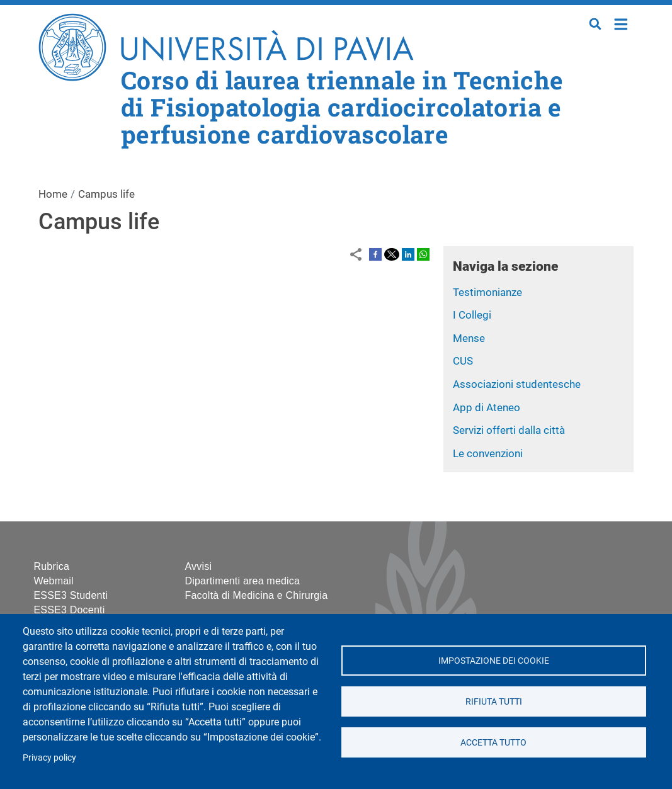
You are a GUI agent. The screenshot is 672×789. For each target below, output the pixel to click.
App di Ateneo (487, 407)
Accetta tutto (493, 742)
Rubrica (52, 566)
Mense (469, 338)
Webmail (54, 581)
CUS (463, 361)
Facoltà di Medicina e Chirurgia (257, 595)
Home (621, 23)
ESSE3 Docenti (70, 610)
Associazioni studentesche (517, 384)
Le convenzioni (488, 453)
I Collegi (472, 315)
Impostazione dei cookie (494, 661)
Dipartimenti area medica (243, 581)
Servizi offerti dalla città (509, 430)
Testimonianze (487, 292)
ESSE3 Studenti (71, 595)
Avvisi (199, 566)
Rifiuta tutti (494, 701)
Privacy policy (49, 758)
